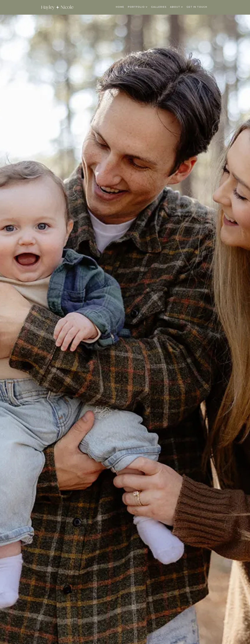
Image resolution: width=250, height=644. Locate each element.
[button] (138, 7)
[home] (57, 7)
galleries (159, 7)
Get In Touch (197, 7)
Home (120, 7)
